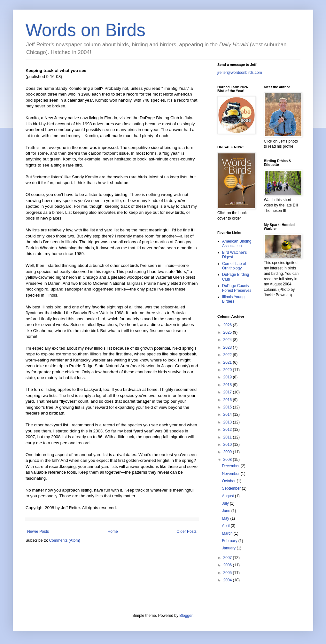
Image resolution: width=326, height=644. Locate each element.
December (231, 466)
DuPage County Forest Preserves (237, 288)
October (229, 481)
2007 (228, 558)
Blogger (186, 616)
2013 (228, 422)
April (226, 526)
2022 (228, 355)
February (230, 541)
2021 (228, 362)
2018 (228, 385)
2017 (228, 392)
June (226, 511)
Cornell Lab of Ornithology (234, 266)
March (228, 533)
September (232, 488)
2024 (228, 340)
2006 (228, 565)
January (229, 548)
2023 (228, 347)
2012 (228, 430)
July (226, 503)
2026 (228, 325)
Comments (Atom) (64, 540)
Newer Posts (38, 531)
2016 (228, 400)
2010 (228, 445)
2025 (228, 332)
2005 (228, 573)
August (228, 496)
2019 (228, 377)
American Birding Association (237, 244)
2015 (228, 407)
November (231, 474)
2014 (228, 415)
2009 (228, 452)
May (226, 518)
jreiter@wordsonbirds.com (240, 73)
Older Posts (186, 531)
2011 (228, 437)
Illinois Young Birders (233, 299)
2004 (228, 580)
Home (113, 531)
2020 (228, 370)
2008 (228, 460)
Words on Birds (85, 30)
